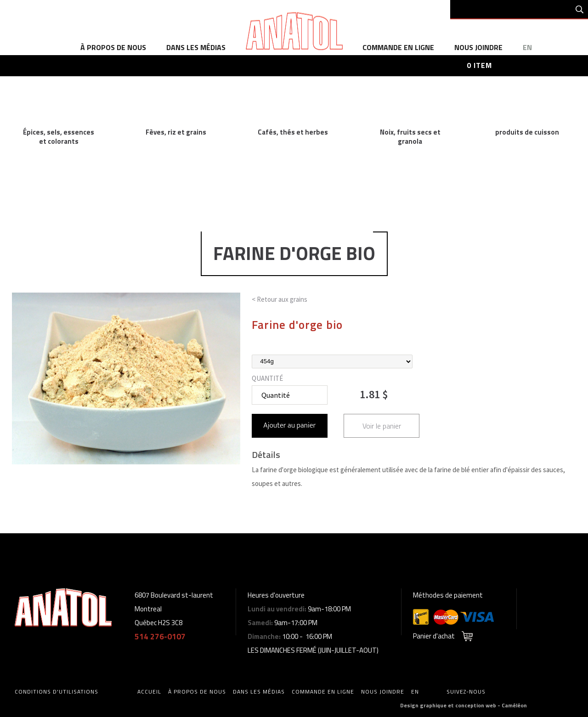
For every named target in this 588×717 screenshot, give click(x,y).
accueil (149, 692)
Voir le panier (382, 426)
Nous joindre (478, 47)
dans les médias (196, 47)
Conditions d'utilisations (57, 692)
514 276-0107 (160, 637)
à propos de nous (113, 47)
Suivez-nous (466, 692)
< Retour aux (280, 299)
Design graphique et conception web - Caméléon (464, 705)
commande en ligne (398, 47)
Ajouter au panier (289, 426)
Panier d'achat (434, 636)
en (527, 47)
